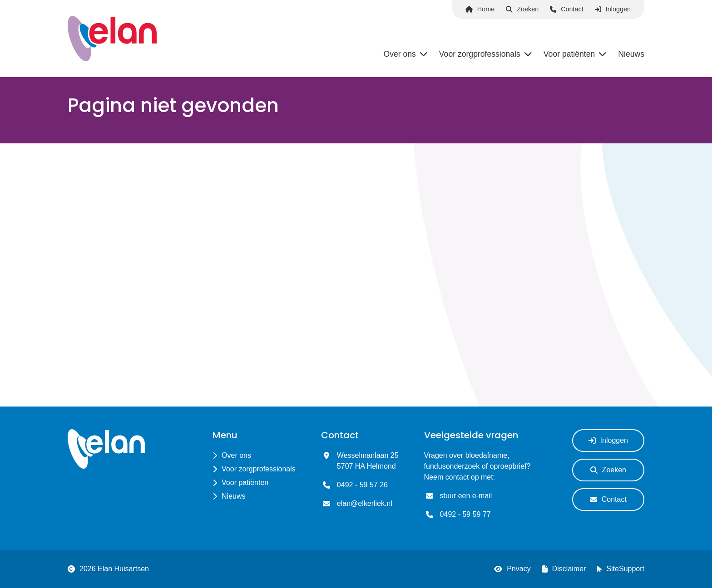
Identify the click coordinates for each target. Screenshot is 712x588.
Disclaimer (564, 569)
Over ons (236, 455)
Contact (567, 9)
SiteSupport (621, 569)
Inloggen (613, 9)
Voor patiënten (245, 483)
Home (480, 9)
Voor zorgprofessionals (259, 469)
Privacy (512, 569)
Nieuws (233, 496)
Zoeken (522, 9)
